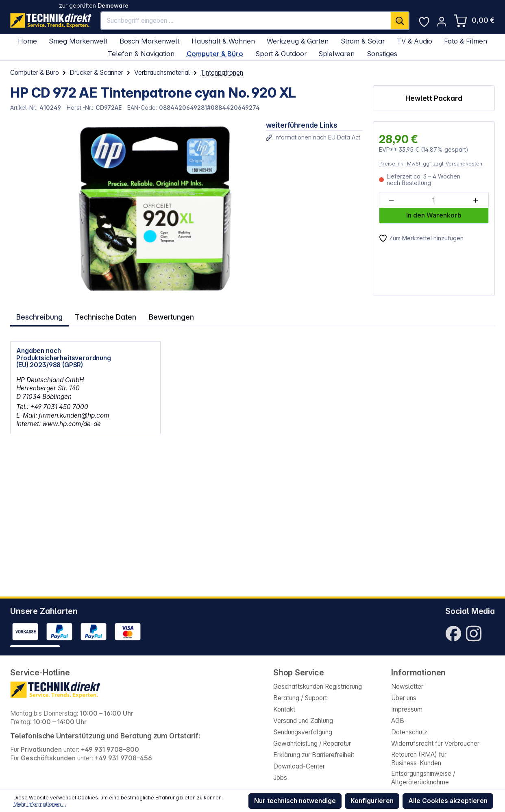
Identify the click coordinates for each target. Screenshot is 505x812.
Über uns (404, 698)
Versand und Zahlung (303, 721)
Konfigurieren (372, 801)
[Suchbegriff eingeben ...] (246, 21)
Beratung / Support (300, 698)
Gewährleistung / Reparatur (312, 743)
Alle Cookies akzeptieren (448, 801)
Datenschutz (409, 732)
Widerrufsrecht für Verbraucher (435, 743)
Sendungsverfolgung (303, 732)
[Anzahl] (434, 200)
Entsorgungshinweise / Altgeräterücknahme (423, 778)
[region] (133, 209)
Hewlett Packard (434, 98)
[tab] (39, 316)
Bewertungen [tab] (167, 316)
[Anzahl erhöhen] (476, 200)
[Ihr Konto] (442, 22)
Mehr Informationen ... (40, 804)
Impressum (407, 709)
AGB (398, 721)
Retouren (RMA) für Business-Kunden (419, 759)
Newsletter (407, 687)
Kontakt (284, 709)
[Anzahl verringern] (391, 200)
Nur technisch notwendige (295, 801)
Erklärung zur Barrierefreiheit (314, 755)
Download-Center (299, 766)
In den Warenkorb (434, 215)
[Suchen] (400, 21)
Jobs (280, 778)
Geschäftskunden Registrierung (318, 687)
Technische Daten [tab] (104, 316)
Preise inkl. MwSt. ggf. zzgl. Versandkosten (431, 164)
